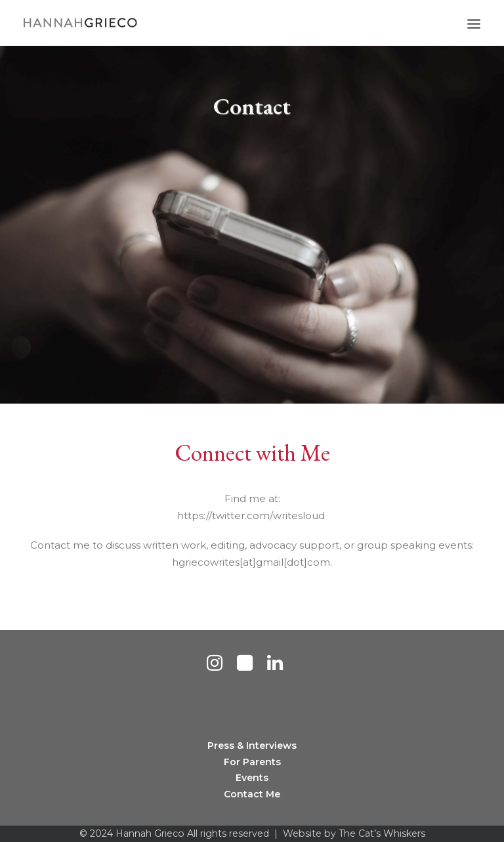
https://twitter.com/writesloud (252, 516)
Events (252, 778)
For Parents (252, 762)
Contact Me (252, 794)
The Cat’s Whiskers (382, 833)
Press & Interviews (252, 746)
